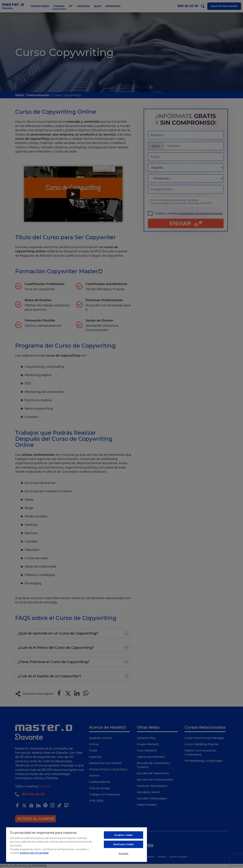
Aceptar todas (124, 835)
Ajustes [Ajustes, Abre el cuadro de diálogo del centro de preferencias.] (124, 853)
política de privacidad (34, 853)
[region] (77, 844)
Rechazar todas (123, 844)
